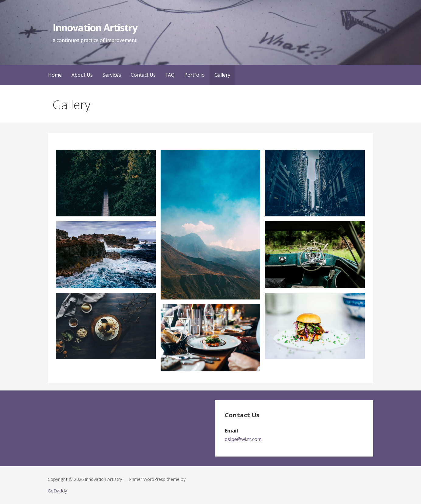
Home (55, 75)
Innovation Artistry (95, 28)
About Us (82, 75)
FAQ (170, 75)
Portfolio (195, 75)
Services (112, 75)
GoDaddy (57, 491)
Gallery (222, 75)
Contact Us (143, 75)
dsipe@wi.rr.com (243, 439)
